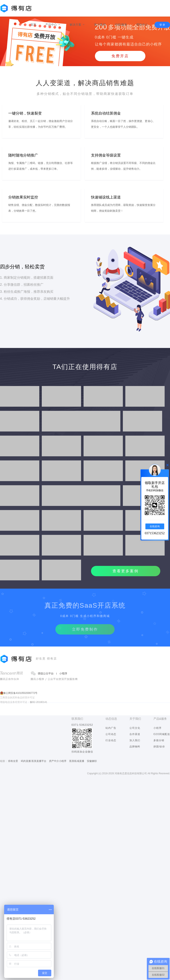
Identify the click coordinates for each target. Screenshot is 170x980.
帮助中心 (142, 25)
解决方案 (77, 25)
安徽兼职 (92, 761)
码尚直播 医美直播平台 (34, 761)
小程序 (157, 728)
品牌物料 (135, 747)
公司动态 (111, 734)
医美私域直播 (77, 761)
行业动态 (111, 740)
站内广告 (111, 728)
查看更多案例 (126, 571)
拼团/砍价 (159, 747)
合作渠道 (135, 734)
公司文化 (135, 728)
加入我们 (135, 740)
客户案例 (100, 25)
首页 (33, 25)
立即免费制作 (85, 629)
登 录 (162, 25)
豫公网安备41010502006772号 (20, 693)
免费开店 (120, 56)
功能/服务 (121, 25)
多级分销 (159, 740)
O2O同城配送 (162, 734)
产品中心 (53, 25)
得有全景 (13, 761)
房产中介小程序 (58, 761)
